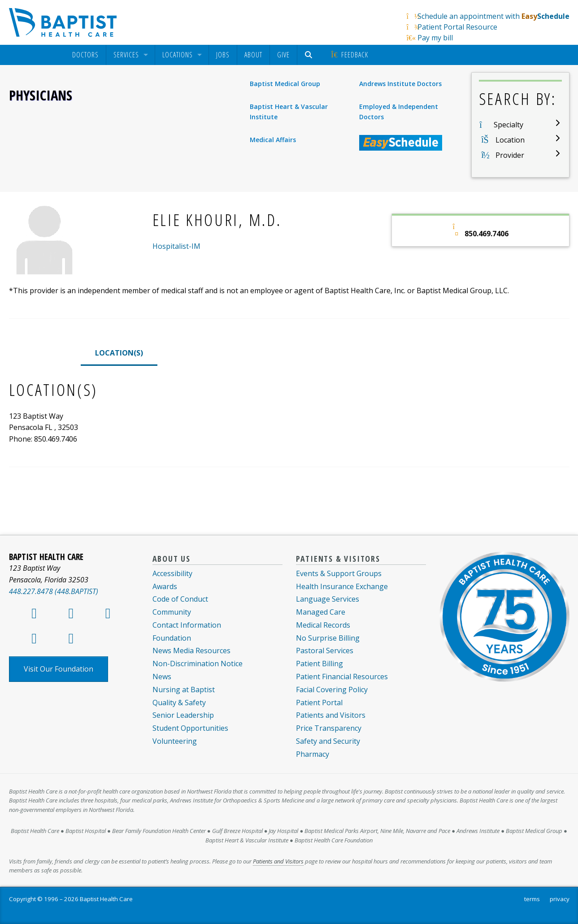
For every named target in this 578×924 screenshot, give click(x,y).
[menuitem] (85, 55)
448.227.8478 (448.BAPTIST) (54, 591)
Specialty (508, 125)
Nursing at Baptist (184, 690)
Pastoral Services (325, 651)
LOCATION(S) (119, 353)
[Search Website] (310, 55)
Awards (165, 586)
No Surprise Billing (328, 638)
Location (510, 140)
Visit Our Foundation (59, 669)
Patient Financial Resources (342, 677)
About (253, 55)
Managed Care (321, 612)
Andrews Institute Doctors (400, 84)
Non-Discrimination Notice (198, 664)
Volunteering (175, 741)
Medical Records (323, 625)
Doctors (85, 55)
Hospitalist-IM (176, 246)
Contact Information (187, 625)
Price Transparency (329, 728)
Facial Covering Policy (332, 690)
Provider (510, 155)
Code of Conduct (180, 599)
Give (283, 55)
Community (172, 612)
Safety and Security (328, 741)
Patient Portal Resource (457, 27)
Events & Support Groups (339, 573)
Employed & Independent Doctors (399, 111)
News (162, 677)
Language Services (328, 599)
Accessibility (172, 573)
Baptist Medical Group (285, 84)
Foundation (172, 638)
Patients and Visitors (331, 715)
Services (126, 55)
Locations (178, 55)
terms (532, 899)
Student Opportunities (190, 728)
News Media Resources (191, 651)
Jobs (223, 55)
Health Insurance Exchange (342, 586)
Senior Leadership (183, 715)
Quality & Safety (179, 703)
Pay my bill (435, 38)
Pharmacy (313, 754)
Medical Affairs (273, 140)
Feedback (349, 55)
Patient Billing (319, 664)
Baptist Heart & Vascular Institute (289, 111)
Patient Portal (319, 703)
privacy (560, 899)
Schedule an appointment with (493, 16)
